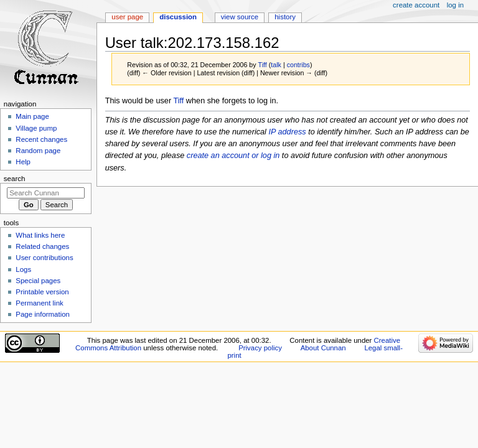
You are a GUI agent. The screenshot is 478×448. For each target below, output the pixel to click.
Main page (32, 116)
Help (23, 162)
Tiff (178, 101)
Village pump (36, 128)
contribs (298, 65)
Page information (43, 314)
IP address (287, 132)
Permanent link (39, 303)
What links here (40, 235)
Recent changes (41, 139)
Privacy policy (260, 348)
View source (240, 17)
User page (127, 17)
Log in (455, 5)
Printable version (42, 292)
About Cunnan (323, 348)
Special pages (38, 281)
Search (15, 179)
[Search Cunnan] (46, 193)
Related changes (42, 246)
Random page (38, 151)
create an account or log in (233, 156)
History (285, 17)
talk (276, 65)
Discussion (178, 17)
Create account (416, 5)
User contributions (44, 258)
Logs (23, 269)
